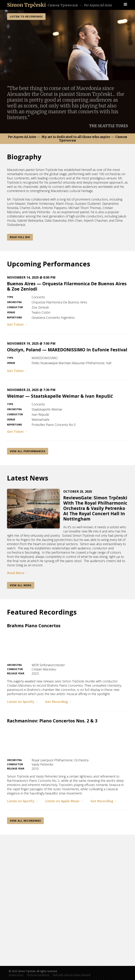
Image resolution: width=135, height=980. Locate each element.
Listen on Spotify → (23, 702)
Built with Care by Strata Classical (72, 975)
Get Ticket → (17, 324)
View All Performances (28, 451)
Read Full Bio (20, 237)
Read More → (18, 573)
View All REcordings (25, 821)
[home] (26, 5)
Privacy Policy (16, 975)
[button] (125, 4)
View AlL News (21, 585)
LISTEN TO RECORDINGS (26, 16)
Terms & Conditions (38, 975)
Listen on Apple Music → (64, 801)
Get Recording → (59, 702)
